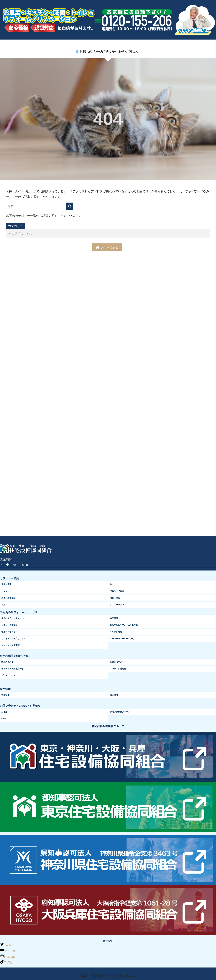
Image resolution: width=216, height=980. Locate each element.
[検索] (70, 206)
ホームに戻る (107, 247)
